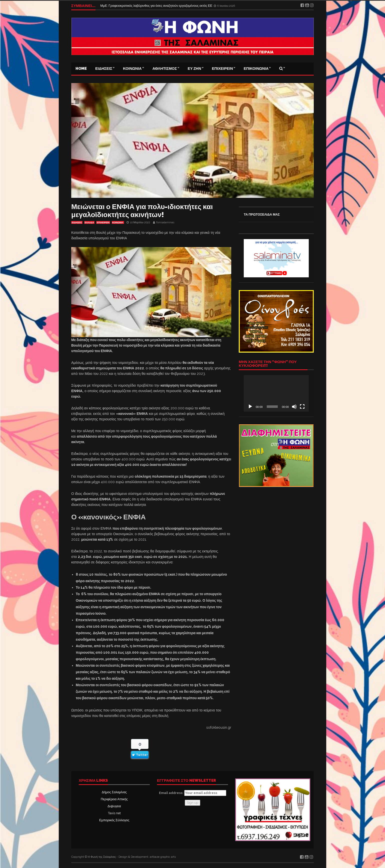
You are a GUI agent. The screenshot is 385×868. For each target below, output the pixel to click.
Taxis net (114, 813)
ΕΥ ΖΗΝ (194, 69)
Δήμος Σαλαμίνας (114, 792)
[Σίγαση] (294, 407)
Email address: (193, 793)
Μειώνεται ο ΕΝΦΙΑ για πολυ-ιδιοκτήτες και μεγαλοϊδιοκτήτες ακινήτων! (142, 211)
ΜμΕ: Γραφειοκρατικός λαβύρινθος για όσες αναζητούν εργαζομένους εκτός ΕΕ (157, 6)
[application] (276, 393)
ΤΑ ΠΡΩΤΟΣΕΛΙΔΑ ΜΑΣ (262, 214)
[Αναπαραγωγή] (250, 407)
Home (81, 69)
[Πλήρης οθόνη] (302, 407)
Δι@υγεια (114, 806)
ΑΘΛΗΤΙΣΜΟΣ (165, 69)
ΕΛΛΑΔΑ (89, 223)
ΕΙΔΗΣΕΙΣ (104, 69)
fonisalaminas (165, 222)
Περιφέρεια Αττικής (114, 799)
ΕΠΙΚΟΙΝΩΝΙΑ (256, 69)
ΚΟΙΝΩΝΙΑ (132, 69)
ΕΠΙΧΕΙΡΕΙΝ (222, 69)
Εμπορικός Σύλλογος (114, 820)
